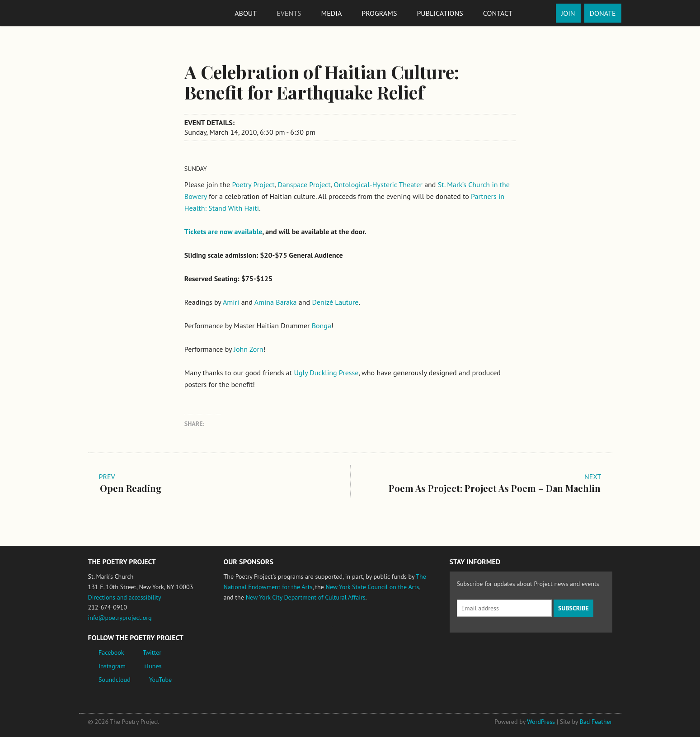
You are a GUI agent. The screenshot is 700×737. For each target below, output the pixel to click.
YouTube (160, 680)
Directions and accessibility (125, 597)
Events (289, 13)
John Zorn (248, 349)
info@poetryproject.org (120, 618)
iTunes (153, 666)
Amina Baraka (276, 302)
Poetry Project (253, 184)
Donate (603, 13)
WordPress (541, 722)
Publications (440, 13)
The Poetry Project (121, 13)
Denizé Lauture (335, 302)
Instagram (112, 666)
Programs (379, 13)
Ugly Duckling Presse (326, 373)
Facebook (111, 652)
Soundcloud (115, 680)
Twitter (152, 652)
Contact (498, 13)
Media (332, 13)
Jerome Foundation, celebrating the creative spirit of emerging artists (307, 631)
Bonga (322, 326)
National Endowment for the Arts (249, 631)
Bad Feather (596, 722)
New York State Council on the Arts (372, 587)
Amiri (231, 302)
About (246, 13)
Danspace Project (304, 184)
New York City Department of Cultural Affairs (306, 597)
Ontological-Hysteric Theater (378, 184)
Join (568, 13)
